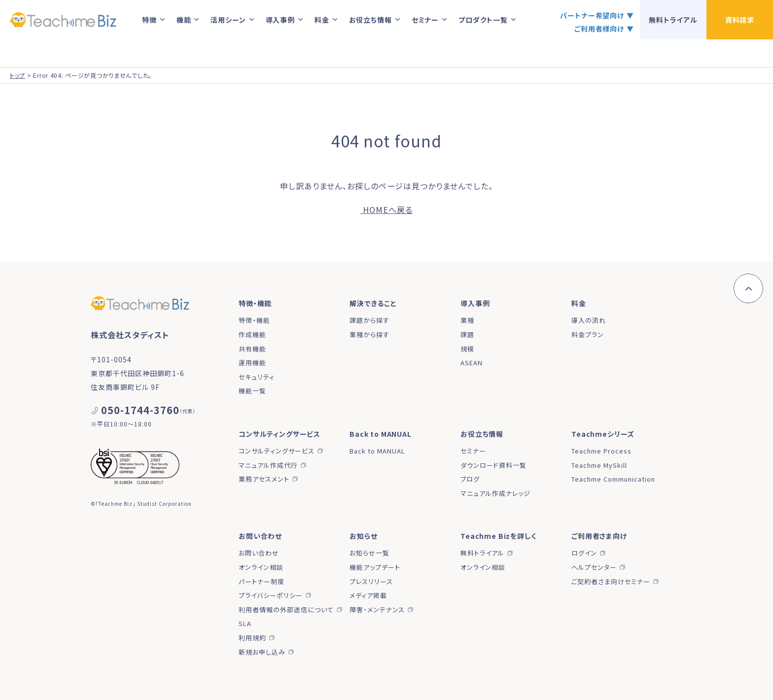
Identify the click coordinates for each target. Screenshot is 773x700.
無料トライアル (482, 553)
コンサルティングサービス (277, 451)
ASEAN (472, 363)
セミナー (473, 451)
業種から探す (369, 334)
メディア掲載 (368, 595)
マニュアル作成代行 (268, 465)
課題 (467, 334)
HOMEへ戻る (386, 210)
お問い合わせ (259, 553)
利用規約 (252, 638)
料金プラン (588, 334)
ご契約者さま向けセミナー (611, 581)
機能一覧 (252, 391)
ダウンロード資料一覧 (493, 465)
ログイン (584, 553)
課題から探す (369, 320)
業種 (467, 320)
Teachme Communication (613, 479)
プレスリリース (371, 581)
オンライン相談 (261, 567)
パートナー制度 (262, 581)
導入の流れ (589, 320)
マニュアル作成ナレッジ (495, 493)
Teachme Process (601, 451)
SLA (245, 623)
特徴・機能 (254, 320)
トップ (18, 75)
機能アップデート (375, 567)
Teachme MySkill (599, 465)
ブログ (470, 479)
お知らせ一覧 (369, 553)
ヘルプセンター (594, 567)
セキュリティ (257, 377)
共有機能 (252, 349)
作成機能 (252, 334)
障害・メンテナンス (377, 610)
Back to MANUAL (377, 451)
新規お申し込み (262, 652)
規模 (467, 349)
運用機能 (252, 363)
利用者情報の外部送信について (286, 610)
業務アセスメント (264, 479)
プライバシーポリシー (271, 595)
